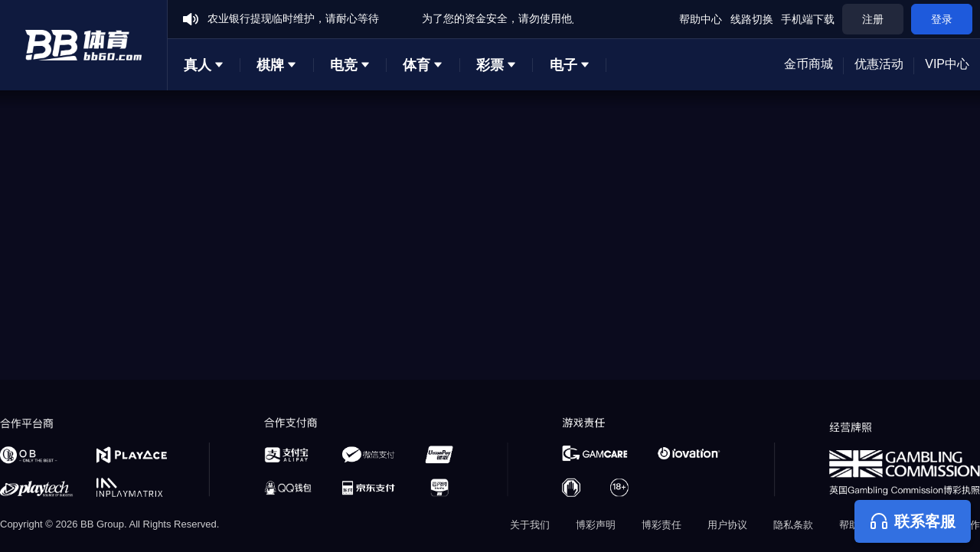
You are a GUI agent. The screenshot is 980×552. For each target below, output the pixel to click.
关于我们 (530, 525)
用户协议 (727, 525)
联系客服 (913, 521)
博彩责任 (661, 525)
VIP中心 (947, 64)
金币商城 (808, 64)
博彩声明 (596, 525)
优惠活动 (879, 64)
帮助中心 (701, 19)
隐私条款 (793, 525)
